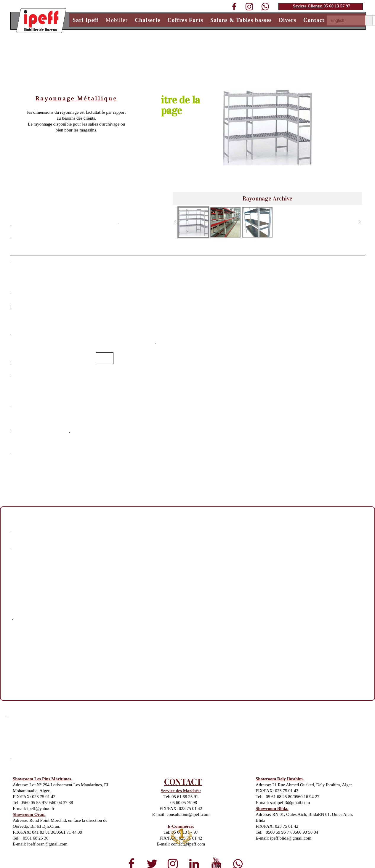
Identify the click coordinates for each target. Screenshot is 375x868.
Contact (314, 20)
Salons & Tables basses (241, 20)
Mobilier (117, 20)
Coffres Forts (185, 20)
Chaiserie (148, 20)
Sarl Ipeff (86, 20)
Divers (287, 20)
